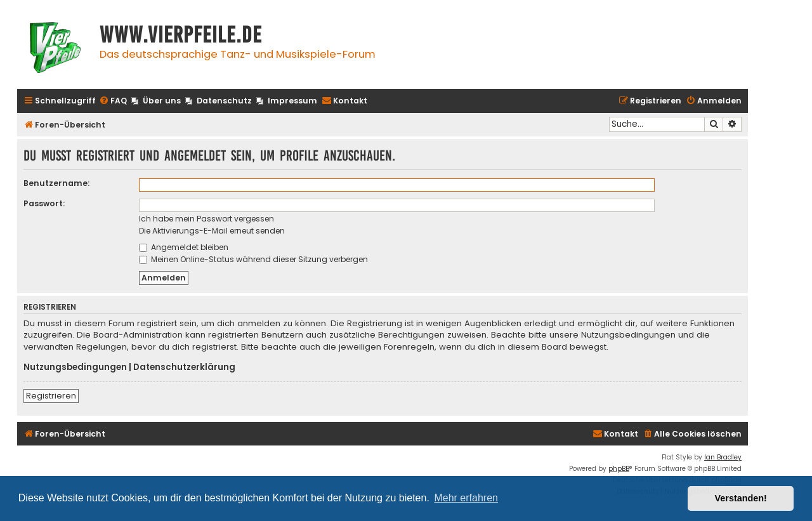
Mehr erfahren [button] (466, 498)
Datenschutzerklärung (184, 367)
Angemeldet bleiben (184, 247)
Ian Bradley (723, 457)
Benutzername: (56, 183)
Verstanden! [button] (741, 498)
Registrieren (51, 396)
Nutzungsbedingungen (75, 367)
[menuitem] (113, 101)
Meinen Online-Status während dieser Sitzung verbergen (253, 259)
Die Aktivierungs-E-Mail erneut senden (212, 231)
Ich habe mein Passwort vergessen (206, 219)
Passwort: (44, 203)
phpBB (619, 469)
